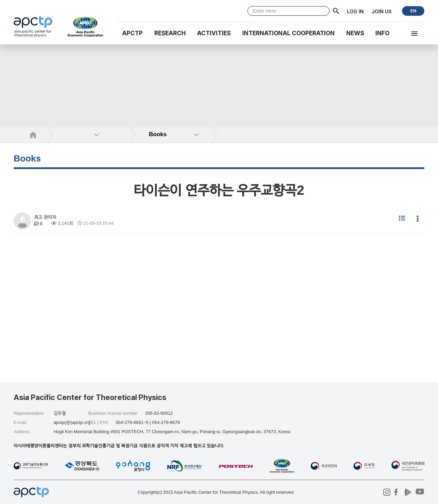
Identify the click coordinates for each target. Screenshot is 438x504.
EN (413, 11)
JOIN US (382, 11)
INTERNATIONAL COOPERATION (288, 33)
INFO (382, 33)
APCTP (132, 33)
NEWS (355, 33)
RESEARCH (170, 33)
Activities (214, 33)
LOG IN (355, 11)
